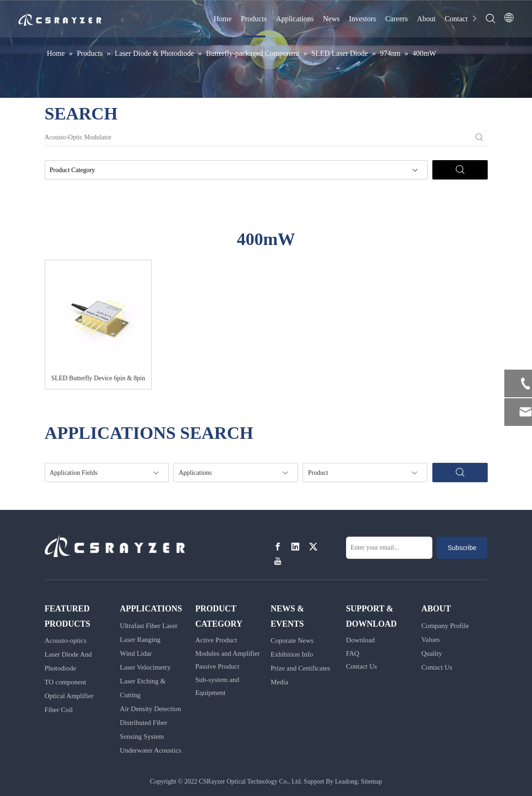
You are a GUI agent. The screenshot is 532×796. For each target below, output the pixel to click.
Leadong (346, 781)
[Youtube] (278, 561)
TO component (66, 682)
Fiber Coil (59, 710)
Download (361, 640)
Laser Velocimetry (145, 667)
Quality (432, 653)
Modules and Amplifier (227, 653)
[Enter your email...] (389, 548)
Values (430, 640)
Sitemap (371, 781)
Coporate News (292, 640)
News (331, 19)
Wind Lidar (136, 653)
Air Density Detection (150, 709)
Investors (362, 19)
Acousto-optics (66, 640)
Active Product (216, 640)
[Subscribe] (462, 548)
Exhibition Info (292, 654)
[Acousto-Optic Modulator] (258, 138)
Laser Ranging (140, 640)
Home (223, 19)
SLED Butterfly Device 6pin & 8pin (98, 378)
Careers (397, 19)
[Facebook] (278, 547)
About (426, 19)
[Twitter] (313, 547)
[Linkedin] (295, 547)
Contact (456, 19)
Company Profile (445, 626)
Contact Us (362, 666)
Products (254, 19)
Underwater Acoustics (151, 750)
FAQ (353, 653)
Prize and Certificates (300, 668)
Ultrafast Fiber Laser (149, 626)
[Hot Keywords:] (479, 138)
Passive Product (217, 666)
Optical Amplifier (69, 696)
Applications (295, 19)
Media (279, 682)
